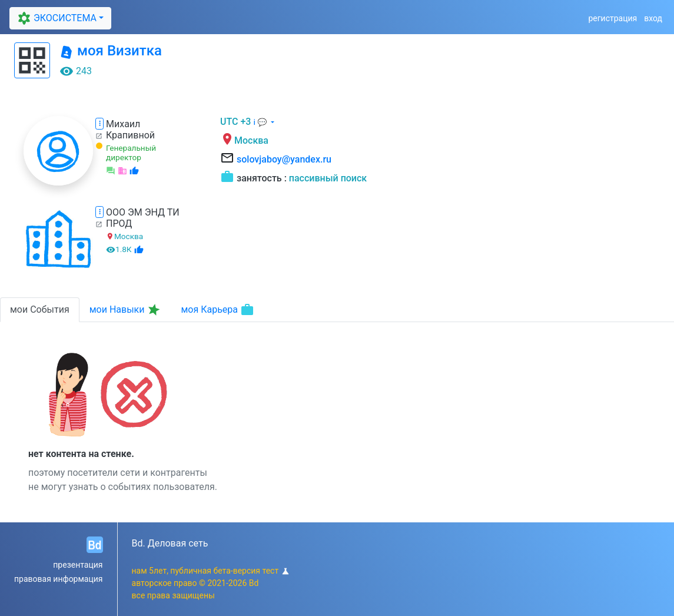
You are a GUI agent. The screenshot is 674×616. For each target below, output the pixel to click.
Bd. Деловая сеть (170, 543)
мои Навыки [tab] (126, 310)
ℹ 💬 (261, 122)
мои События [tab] (40, 309)
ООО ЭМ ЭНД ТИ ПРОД (143, 218)
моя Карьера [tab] (218, 310)
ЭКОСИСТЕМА (55, 18)
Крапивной (130, 135)
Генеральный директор (131, 153)
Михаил (123, 124)
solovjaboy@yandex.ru (284, 159)
